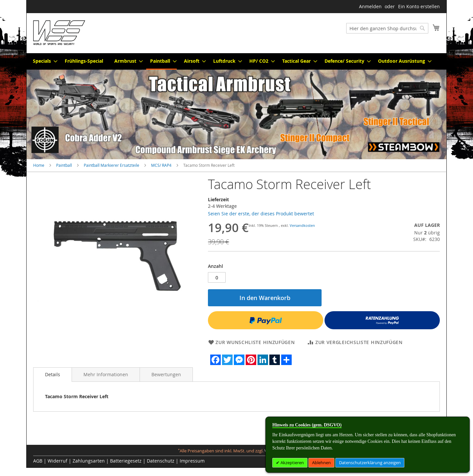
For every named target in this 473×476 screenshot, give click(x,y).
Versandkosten (302, 225)
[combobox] (387, 28)
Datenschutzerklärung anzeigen (370, 463)
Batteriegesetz (126, 461)
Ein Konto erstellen (419, 6)
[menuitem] (43, 61)
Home (39, 165)
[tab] (53, 375)
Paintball (64, 165)
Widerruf (57, 461)
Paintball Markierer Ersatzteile (112, 165)
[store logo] (59, 33)
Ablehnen (321, 463)
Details (53, 374)
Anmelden (370, 6)
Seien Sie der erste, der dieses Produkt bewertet (261, 214)
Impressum (192, 461)
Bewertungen (166, 374)
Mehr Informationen (106, 374)
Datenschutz (161, 461)
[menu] (236, 61)
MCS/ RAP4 (161, 165)
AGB (38, 461)
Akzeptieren (292, 463)
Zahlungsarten (89, 461)
